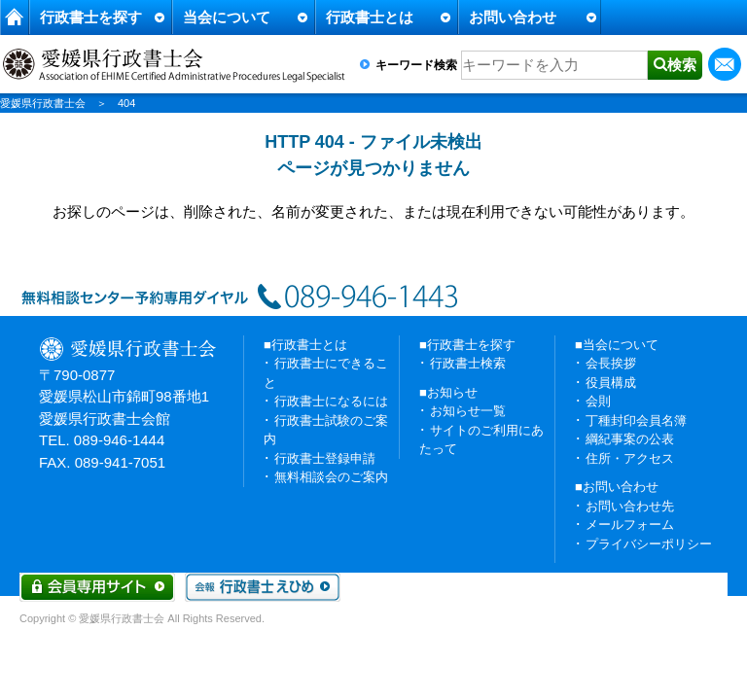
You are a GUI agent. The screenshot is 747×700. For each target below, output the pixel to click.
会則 (598, 401)
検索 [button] (682, 65)
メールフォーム (630, 525)
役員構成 (611, 383)
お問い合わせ (513, 17)
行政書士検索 (468, 363)
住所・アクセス (630, 458)
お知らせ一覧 (468, 411)
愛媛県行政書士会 (43, 103)
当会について (227, 17)
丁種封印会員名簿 (636, 420)
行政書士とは (370, 17)
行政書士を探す (91, 17)
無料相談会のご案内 (331, 477)
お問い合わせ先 (630, 506)
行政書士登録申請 (325, 458)
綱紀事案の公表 (630, 439)
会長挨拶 (611, 363)
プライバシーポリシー (649, 544)
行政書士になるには (331, 401)
